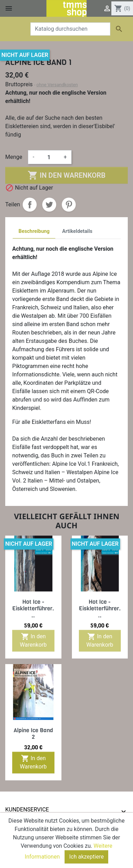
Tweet (49, 205)
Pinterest (69, 205)
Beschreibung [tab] (34, 231)
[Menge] (49, 157)
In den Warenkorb (66, 175)
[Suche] (70, 29)
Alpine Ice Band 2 (33, 734)
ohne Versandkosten (57, 85)
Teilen (30, 205)
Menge (14, 157)
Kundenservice (27, 810)
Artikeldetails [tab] (77, 231)
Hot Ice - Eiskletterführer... (33, 608)
